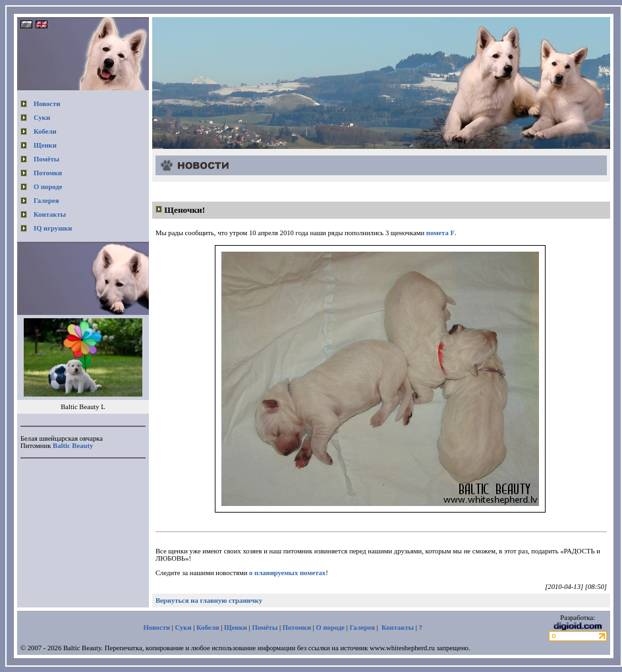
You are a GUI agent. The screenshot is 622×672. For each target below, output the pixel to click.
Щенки (45, 145)
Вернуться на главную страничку (209, 601)
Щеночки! (184, 210)
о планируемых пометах (287, 573)
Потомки (48, 173)
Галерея (46, 201)
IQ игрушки (53, 228)
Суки (42, 118)
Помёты (46, 159)
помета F (440, 233)
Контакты (50, 214)
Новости (47, 104)
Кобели (45, 131)
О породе (48, 187)
